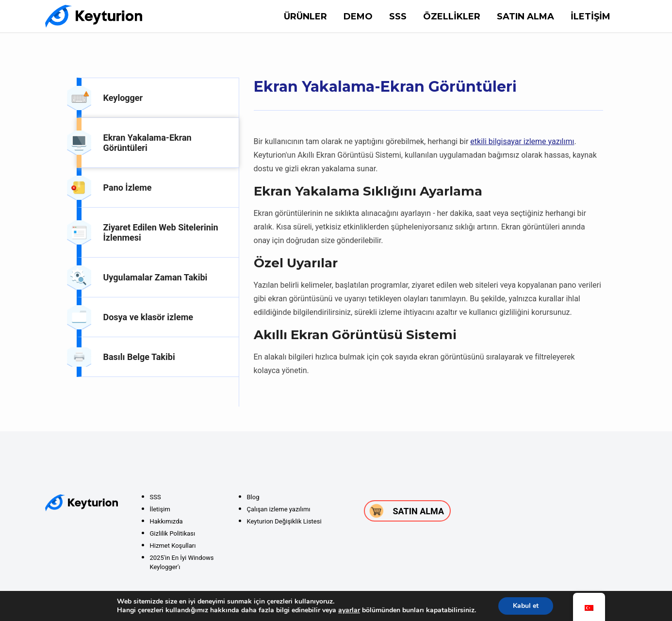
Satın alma (525, 16)
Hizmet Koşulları (173, 546)
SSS (398, 16)
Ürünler (305, 16)
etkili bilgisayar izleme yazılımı (522, 141)
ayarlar (349, 610)
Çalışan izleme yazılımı (279, 509)
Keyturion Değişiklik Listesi (284, 521)
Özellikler (452, 16)
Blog (253, 497)
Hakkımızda (166, 521)
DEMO (358, 16)
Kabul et (526, 606)
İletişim (590, 16)
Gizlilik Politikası (173, 533)
